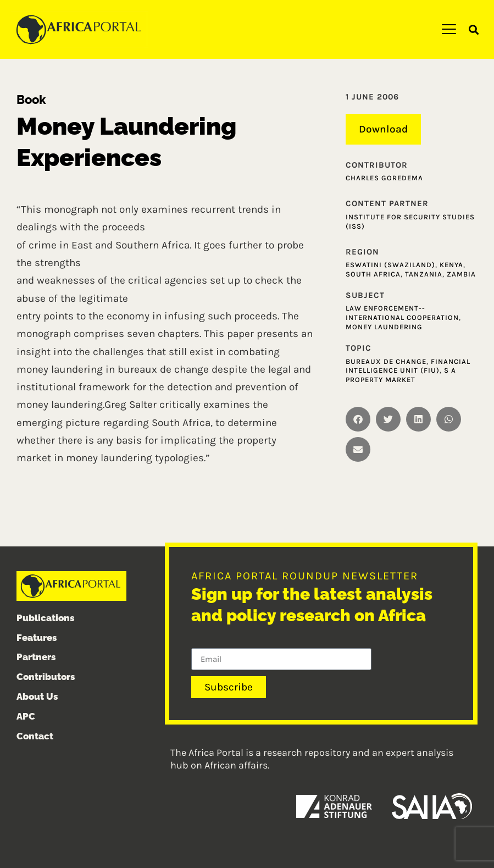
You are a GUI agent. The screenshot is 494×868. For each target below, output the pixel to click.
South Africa (373, 274)
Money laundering (384, 327)
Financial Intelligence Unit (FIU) (408, 366)
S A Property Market (401, 375)
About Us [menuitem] (37, 696)
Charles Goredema (384, 178)
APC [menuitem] (26, 716)
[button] (474, 30)
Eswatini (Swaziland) (390, 265)
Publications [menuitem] (46, 618)
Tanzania (424, 274)
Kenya (451, 265)
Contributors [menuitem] (46, 677)
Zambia (461, 274)
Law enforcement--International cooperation (402, 313)
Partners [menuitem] (36, 657)
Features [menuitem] (37, 638)
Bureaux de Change (386, 361)
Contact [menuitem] (35, 736)
